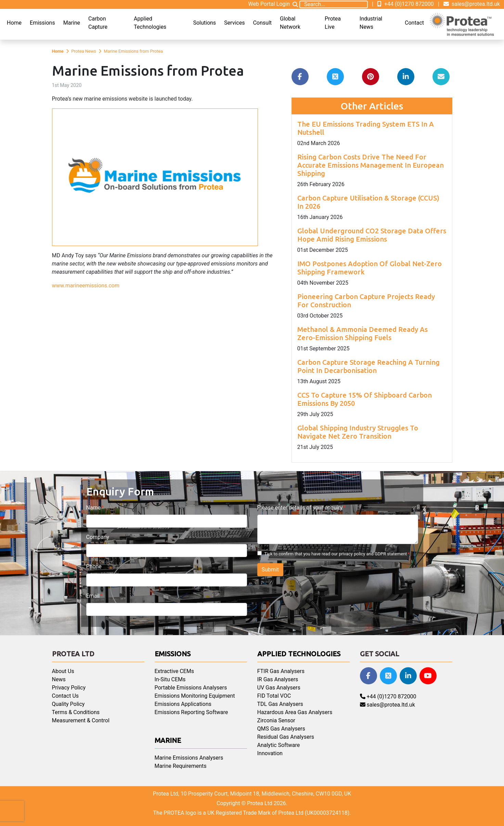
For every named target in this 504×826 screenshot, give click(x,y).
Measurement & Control (81, 720)
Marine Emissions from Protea (133, 51)
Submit (270, 570)
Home (14, 23)
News (59, 679)
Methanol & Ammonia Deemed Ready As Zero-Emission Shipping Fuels (363, 333)
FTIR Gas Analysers (281, 671)
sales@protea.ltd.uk (472, 4)
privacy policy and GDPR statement (373, 554)
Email (93, 596)
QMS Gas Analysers (281, 729)
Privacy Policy (69, 688)
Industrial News (371, 23)
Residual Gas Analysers (286, 737)
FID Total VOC (274, 696)
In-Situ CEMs (170, 679)
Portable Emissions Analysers (191, 688)
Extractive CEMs (174, 671)
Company (98, 537)
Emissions (42, 23)
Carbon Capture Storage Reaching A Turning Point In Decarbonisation (369, 366)
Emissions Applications (183, 704)
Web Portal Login (269, 4)
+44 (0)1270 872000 (406, 4)
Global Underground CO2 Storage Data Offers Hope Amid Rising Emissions (372, 235)
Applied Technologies (150, 23)
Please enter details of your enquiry (300, 508)
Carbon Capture (98, 23)
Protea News (84, 51)
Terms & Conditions (76, 712)
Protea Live (333, 23)
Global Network (290, 23)
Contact (414, 23)
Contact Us (66, 696)
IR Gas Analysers (278, 679)
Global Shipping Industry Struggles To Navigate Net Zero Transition (358, 432)
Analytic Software (279, 745)
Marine (72, 23)
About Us (63, 671)
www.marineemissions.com (86, 286)
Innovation (270, 753)
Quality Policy (68, 704)
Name (94, 508)
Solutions (204, 23)
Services (234, 23)
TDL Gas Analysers (280, 704)
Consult (262, 23)
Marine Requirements (181, 766)
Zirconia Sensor (276, 720)
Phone (94, 566)
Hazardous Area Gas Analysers (295, 712)
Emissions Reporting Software (191, 712)
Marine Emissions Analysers (189, 758)
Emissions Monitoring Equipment (195, 696)
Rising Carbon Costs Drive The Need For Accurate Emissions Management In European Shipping (371, 165)
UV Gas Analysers (279, 688)
